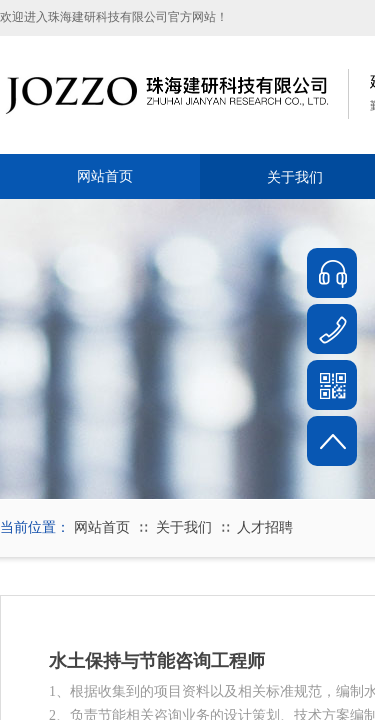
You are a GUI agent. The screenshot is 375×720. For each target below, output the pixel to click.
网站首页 (105, 176)
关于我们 (184, 527)
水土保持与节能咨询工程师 (157, 661)
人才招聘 (265, 527)
